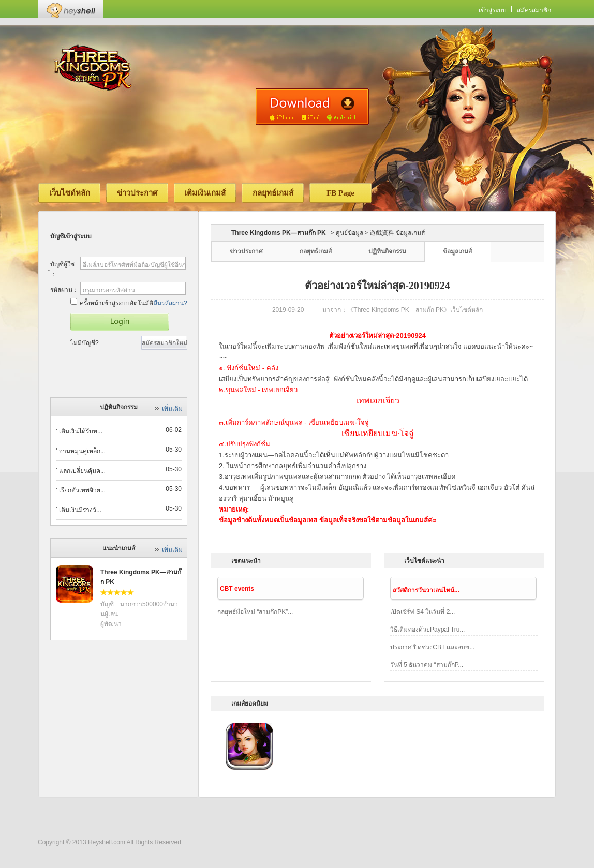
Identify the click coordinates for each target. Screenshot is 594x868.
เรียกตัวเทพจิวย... (82, 490)
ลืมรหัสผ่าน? (170, 303)
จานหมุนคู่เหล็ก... (82, 451)
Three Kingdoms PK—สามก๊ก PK (279, 233)
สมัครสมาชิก (534, 10)
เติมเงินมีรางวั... (80, 510)
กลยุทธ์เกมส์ (273, 193)
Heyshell (71, 9)
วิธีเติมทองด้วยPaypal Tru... (427, 630)
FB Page (340, 193)
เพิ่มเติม (172, 409)
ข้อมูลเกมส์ (457, 251)
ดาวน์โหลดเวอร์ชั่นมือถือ (312, 107)
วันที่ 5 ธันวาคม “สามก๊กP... (427, 665)
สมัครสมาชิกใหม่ (165, 343)
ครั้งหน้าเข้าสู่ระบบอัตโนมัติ (112, 302)
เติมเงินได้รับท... (81, 431)
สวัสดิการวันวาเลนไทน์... (426, 590)
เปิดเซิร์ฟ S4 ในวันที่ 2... (422, 612)
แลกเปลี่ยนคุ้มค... (82, 471)
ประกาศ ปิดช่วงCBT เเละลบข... (432, 647)
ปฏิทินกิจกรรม (387, 251)
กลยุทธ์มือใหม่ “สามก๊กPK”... (255, 612)
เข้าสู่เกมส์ (120, 322)
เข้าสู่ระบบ (493, 10)
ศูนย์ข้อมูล (350, 233)
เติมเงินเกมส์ (205, 193)
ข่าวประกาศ (137, 193)
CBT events (237, 589)
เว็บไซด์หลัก (70, 193)
